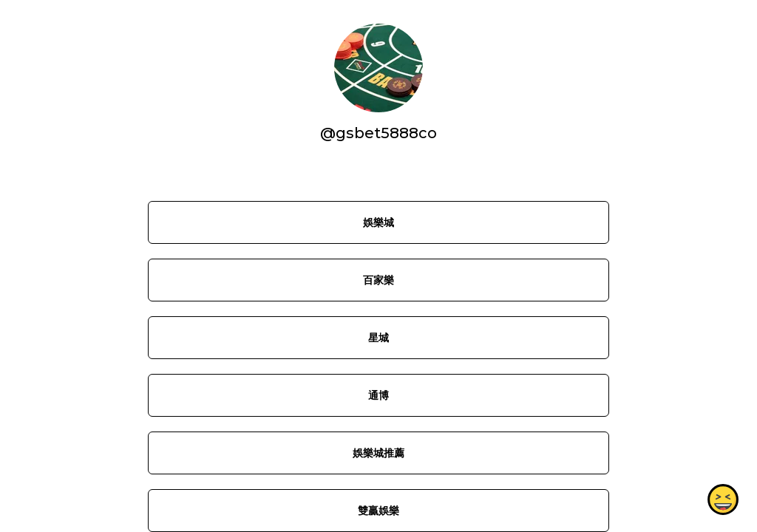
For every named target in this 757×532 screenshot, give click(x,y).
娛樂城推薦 (378, 453)
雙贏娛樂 (378, 511)
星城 (378, 338)
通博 (378, 395)
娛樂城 (378, 222)
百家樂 (378, 280)
